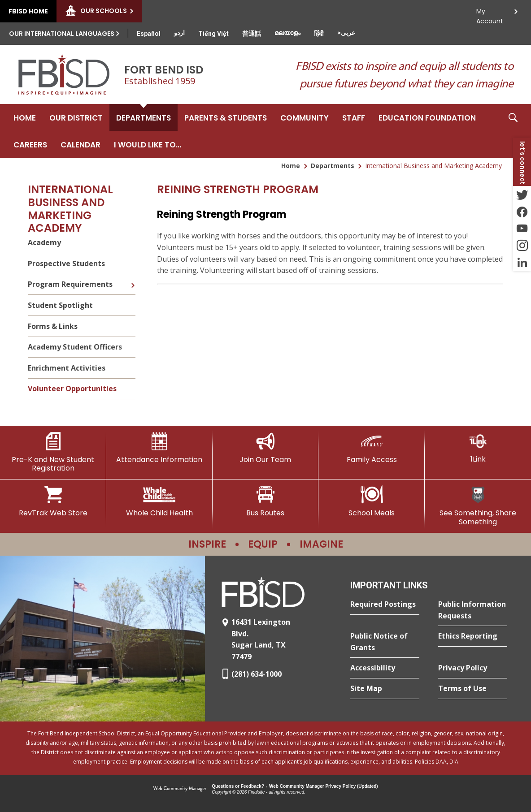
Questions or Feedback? (238, 786)
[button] (513, 131)
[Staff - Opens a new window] (354, 117)
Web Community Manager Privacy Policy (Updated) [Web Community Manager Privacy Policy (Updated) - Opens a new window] (324, 786)
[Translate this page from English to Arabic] (346, 33)
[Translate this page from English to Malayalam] (287, 33)
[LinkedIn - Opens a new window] (522, 263)
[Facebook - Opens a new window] (522, 212)
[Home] (25, 117)
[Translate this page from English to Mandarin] (252, 34)
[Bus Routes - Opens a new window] (266, 501)
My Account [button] (490, 14)
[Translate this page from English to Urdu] (179, 33)
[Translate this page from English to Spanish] (149, 34)
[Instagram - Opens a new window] (522, 246)
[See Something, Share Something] (478, 506)
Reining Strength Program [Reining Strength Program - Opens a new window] (222, 214)
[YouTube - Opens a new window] (522, 229)
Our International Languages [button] (62, 34)
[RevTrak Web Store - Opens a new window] (53, 501)
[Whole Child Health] (159, 501)
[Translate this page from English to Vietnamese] (213, 34)
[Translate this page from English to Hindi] (319, 34)
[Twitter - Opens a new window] (522, 194)
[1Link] (478, 448)
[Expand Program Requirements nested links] (133, 279)
